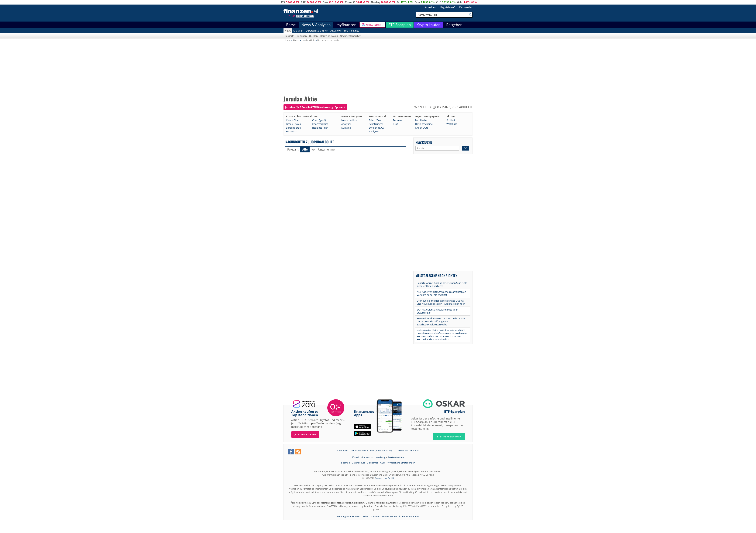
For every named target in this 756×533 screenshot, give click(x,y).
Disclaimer (373, 463)
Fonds (416, 516)
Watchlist (452, 124)
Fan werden (466, 7)
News (288, 31)
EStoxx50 (350, 2)
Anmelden (430, 7)
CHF (438, 2)
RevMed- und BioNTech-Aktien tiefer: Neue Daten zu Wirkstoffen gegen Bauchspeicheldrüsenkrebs (441, 321)
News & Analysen (316, 25)
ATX (283, 2)
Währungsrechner (345, 516)
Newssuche (424, 142)
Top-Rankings (351, 31)
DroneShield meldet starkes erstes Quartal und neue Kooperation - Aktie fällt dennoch (441, 302)
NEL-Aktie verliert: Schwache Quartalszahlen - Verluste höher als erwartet (442, 293)
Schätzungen (376, 124)
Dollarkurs (375, 516)
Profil (396, 124)
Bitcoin (398, 516)
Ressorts (289, 36)
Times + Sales (293, 124)
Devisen (365, 516)
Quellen (313, 36)
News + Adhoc (349, 120)
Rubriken (302, 36)
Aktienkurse (387, 516)
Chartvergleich (320, 124)
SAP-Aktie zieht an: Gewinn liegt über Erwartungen (437, 311)
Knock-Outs (422, 128)
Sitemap (345, 463)
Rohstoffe (407, 516)
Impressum (368, 457)
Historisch (292, 131)
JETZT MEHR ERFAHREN (449, 437)
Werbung (381, 457)
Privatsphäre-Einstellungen (401, 463)
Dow (325, 2)
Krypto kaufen (429, 25)
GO (465, 148)
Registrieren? (448, 7)
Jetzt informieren (305, 435)
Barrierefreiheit (396, 457)
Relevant (293, 149)
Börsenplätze (293, 128)
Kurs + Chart (293, 120)
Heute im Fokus (329, 36)
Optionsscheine (424, 124)
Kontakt (356, 457)
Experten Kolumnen (317, 31)
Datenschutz (358, 463)
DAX (303, 2)
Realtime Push (320, 128)
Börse (291, 25)
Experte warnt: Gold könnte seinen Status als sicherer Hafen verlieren (442, 284)
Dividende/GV (377, 128)
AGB (382, 463)
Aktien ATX (343, 451)
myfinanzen (346, 25)
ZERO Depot (374, 25)
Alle (305, 149)
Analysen (298, 31)
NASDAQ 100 (389, 451)
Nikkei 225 (403, 451)
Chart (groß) (319, 120)
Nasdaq (375, 2)
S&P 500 (414, 451)
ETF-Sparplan (400, 25)
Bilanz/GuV (375, 120)
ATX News (336, 31)
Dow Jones (376, 451)
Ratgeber (454, 25)
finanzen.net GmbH (384, 478)
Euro (417, 2)
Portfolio (451, 120)
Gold (460, 2)
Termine (398, 120)
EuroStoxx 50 (362, 451)
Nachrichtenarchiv (350, 36)
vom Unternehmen (324, 149)
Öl (398, 2)
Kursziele (346, 128)
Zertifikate (421, 120)
